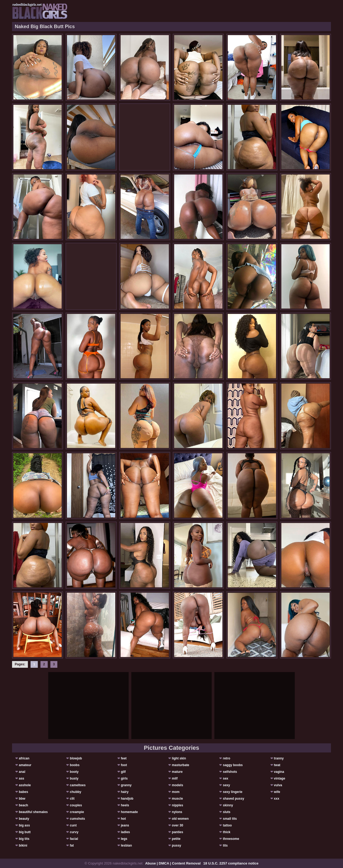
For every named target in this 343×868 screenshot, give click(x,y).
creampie (77, 812)
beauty (24, 819)
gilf (123, 772)
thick (227, 832)
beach (23, 805)
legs (124, 839)
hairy (125, 792)
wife (277, 792)
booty (74, 772)
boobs (75, 765)
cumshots (78, 819)
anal (22, 772)
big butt (25, 832)
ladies (125, 832)
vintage (279, 778)
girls (124, 778)
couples (76, 805)
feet (124, 758)
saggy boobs (233, 765)
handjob (127, 799)
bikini (23, 845)
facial (74, 839)
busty (74, 778)
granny (126, 785)
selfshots (230, 772)
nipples (177, 805)
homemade (129, 812)
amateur (25, 765)
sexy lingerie (233, 792)
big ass (24, 825)
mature (177, 772)
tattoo (227, 825)
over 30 (177, 825)
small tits (230, 819)
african (24, 758)
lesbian (126, 845)
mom (176, 792)
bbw (22, 799)
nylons (177, 812)
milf (175, 778)
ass (21, 778)
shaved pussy (234, 799)
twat (277, 765)
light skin (179, 758)
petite (176, 839)
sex (226, 778)
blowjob (76, 758)
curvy (74, 832)
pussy (176, 845)
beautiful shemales (33, 812)
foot (124, 765)
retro (227, 758)
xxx (277, 799)
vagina (279, 772)
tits (225, 845)
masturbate (180, 765)
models (177, 785)
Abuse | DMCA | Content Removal (173, 863)
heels (125, 805)
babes (23, 792)
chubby (76, 792)
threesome (231, 839)
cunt (73, 825)
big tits (24, 839)
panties (177, 832)
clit (72, 799)
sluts (227, 812)
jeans (125, 825)
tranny (279, 758)
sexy (227, 785)
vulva (278, 785)
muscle (177, 799)
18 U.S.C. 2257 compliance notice (231, 863)
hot (123, 819)
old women (180, 819)
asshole (25, 785)
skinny (228, 805)
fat (72, 845)
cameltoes (78, 785)
